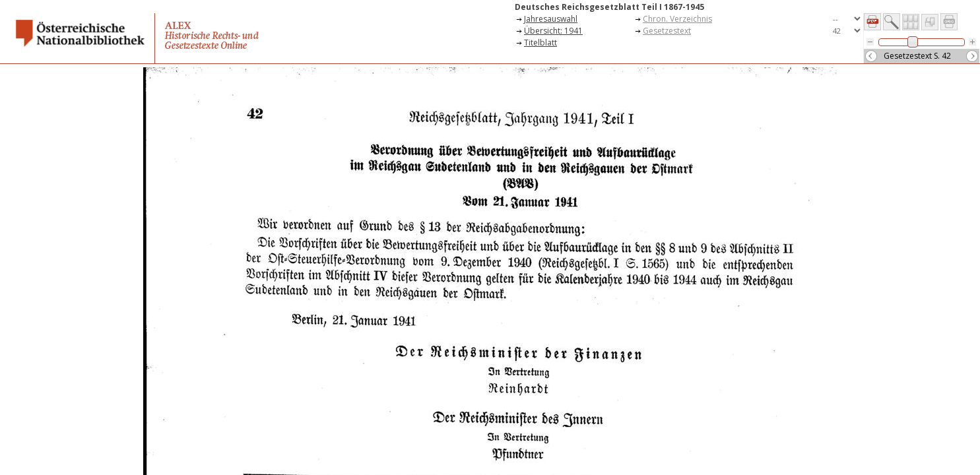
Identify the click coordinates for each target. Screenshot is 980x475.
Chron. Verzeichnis (677, 19)
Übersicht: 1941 (553, 31)
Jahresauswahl (551, 19)
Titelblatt (540, 43)
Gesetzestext (667, 31)
